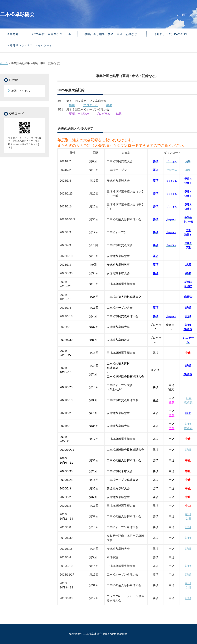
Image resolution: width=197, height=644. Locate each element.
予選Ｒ (188, 179)
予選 (188, 230)
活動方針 (13, 34)
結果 (188, 170)
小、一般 (188, 222)
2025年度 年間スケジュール (51, 34)
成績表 (188, 329)
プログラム (90, 105)
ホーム (4, 63)
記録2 (188, 286)
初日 (188, 514)
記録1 (188, 282)
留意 (172, 402)
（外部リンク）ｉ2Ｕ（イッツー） (30, 45)
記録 (188, 325)
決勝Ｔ (188, 183)
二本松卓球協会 (17, 14)
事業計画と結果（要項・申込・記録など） (112, 34)
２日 (188, 519)
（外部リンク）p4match (171, 34)
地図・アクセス (188, 15)
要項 (72, 105)
